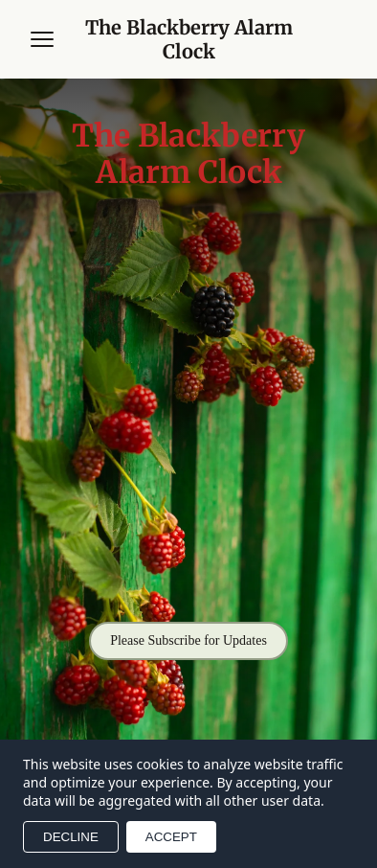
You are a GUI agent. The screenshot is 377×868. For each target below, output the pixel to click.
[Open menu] (42, 39)
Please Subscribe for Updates (188, 640)
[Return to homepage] (188, 39)
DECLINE (71, 837)
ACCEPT (171, 837)
